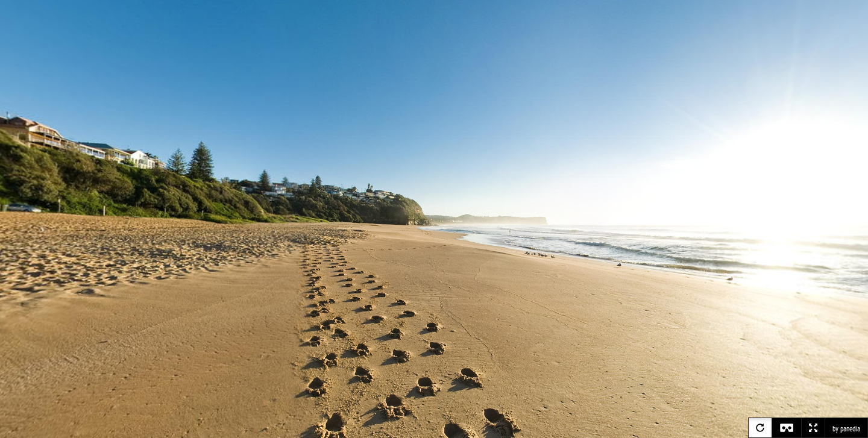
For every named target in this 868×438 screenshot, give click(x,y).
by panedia (846, 429)
